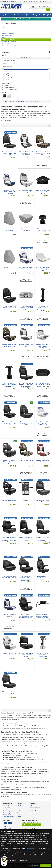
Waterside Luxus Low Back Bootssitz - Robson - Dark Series (43, 500)
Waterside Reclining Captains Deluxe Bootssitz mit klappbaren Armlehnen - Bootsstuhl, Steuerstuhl (26, 617)
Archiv (18, 815)
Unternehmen (20, 805)
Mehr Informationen (6, 120)
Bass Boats (6, 31)
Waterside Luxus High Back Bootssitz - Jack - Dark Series (26, 539)
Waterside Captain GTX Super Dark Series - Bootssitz (43, 578)
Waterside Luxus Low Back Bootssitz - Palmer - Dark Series (9, 308)
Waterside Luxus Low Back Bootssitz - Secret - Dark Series (10, 423)
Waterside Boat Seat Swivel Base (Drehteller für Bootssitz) (43, 192)
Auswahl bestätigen (33, 865)
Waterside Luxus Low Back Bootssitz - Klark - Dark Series (10, 693)
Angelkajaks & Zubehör (8, 33)
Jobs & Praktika (21, 809)
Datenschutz (33, 809)
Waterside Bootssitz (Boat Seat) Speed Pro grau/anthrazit (26, 153)
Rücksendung (6, 811)
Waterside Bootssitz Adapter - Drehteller (26, 500)
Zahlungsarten (7, 809)
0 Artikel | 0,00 (44, 7)
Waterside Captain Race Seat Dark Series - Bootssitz (9, 500)
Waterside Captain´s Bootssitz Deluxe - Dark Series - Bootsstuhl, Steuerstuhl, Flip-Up (26, 578)
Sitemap (19, 817)
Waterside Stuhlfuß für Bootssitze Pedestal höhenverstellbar (43, 655)
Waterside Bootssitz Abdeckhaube (9, 230)
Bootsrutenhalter (6, 37)
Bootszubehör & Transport (9, 42)
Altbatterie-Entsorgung (35, 811)
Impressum (33, 813)
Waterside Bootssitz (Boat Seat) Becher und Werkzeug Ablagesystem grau (26, 308)
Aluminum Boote (7, 29)
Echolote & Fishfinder (8, 44)
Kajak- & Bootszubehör (11, 89)
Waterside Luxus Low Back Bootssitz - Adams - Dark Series (9, 153)
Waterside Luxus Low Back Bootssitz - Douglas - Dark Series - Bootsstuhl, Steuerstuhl (26, 385)
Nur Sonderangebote (9, 61)
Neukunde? (19, 1)
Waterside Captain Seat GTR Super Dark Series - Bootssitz (9, 462)
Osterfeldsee (20, 813)
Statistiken (14, 861)
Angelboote (5, 27)
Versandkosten (7, 807)
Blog (18, 807)
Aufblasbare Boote (7, 35)
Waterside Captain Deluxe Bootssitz (26, 345)
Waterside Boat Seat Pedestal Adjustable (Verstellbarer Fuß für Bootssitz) (43, 308)
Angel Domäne (9, 74)
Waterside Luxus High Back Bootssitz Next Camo (9, 345)
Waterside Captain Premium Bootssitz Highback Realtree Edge (43, 153)
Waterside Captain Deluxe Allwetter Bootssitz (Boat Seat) (43, 269)
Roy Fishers (8, 76)
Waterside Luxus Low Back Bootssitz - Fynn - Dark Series (26, 655)
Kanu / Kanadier (6, 48)
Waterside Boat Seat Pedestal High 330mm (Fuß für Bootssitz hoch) (9, 385)
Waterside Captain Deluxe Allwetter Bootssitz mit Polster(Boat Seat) (43, 346)
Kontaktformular (7, 828)
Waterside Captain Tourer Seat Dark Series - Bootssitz (9, 577)
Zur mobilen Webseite (8, 817)
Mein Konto (28, 2)
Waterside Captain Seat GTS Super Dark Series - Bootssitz (26, 423)
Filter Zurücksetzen (26, 58)
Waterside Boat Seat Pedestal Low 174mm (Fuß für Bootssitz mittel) (43, 230)
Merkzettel (38, 2)
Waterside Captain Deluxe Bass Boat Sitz (9, 654)
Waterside (7, 80)
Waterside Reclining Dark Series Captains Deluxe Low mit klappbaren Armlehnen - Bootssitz (9, 540)
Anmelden (10, 1)
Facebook (19, 811)
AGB (31, 805)
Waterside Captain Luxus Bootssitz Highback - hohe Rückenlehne (10, 192)
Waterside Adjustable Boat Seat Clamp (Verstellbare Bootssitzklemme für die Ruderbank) (43, 617)
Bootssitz (7, 85)
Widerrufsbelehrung (35, 807)
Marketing (24, 861)
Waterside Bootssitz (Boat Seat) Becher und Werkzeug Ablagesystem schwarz (43, 385)
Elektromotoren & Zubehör (9, 46)
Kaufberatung (6, 813)
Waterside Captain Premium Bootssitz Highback (26, 191)
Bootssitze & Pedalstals (8, 40)
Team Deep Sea (9, 78)
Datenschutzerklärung (33, 848)
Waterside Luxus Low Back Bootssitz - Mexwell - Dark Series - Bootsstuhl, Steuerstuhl (43, 540)
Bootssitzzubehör (9, 87)
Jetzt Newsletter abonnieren (32, 825)
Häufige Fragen (7, 815)
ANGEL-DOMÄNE (13, 7)
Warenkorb (47, 2)
